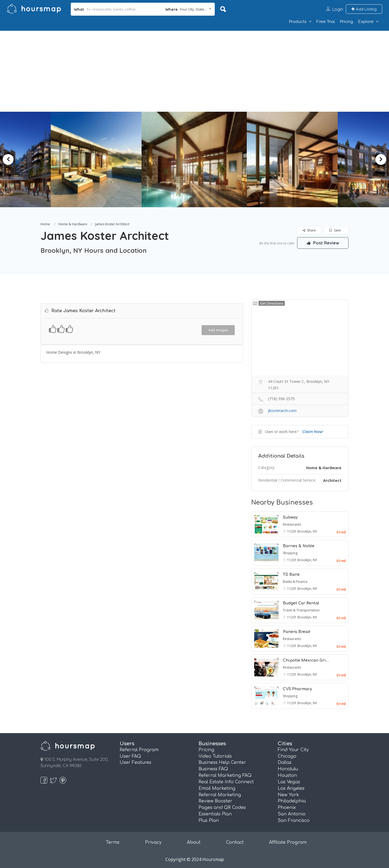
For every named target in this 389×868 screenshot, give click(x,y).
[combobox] (188, 9)
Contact (235, 842)
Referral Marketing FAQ (225, 775)
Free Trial (326, 22)
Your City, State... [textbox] (193, 9)
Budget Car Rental (301, 603)
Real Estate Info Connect (226, 782)
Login (338, 9)
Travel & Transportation (301, 610)
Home (45, 224)
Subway (290, 517)
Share (309, 230)
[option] (99, 159)
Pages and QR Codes (222, 808)
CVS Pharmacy (297, 689)
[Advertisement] (194, 71)
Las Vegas (289, 782)
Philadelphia (292, 801)
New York (288, 795)
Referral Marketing (220, 795)
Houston (287, 775)
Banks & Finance (295, 582)
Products (298, 22)
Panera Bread (296, 632)
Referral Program (139, 750)
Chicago (287, 756)
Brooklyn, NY (307, 531)
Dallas (285, 763)
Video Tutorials (215, 756)
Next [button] (381, 159)
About (194, 842)
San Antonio (292, 814)
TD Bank (291, 575)
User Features (135, 763)
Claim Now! (313, 432)
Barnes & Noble (299, 546)
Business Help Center (222, 763)
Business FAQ (213, 769)
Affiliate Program (288, 842)
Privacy (153, 842)
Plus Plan (209, 821)
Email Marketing (217, 788)
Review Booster (215, 801)
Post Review (323, 243)
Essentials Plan (215, 814)
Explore (366, 22)
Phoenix (287, 808)
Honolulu (288, 769)
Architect (332, 480)
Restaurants (292, 524)
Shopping (290, 553)
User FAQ (130, 756)
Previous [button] (8, 159)
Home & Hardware (73, 224)
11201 (292, 531)
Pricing (346, 22)
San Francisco (294, 821)
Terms (113, 842)
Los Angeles (291, 788)
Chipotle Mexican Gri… (306, 660)
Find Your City (293, 750)
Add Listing (364, 9)
